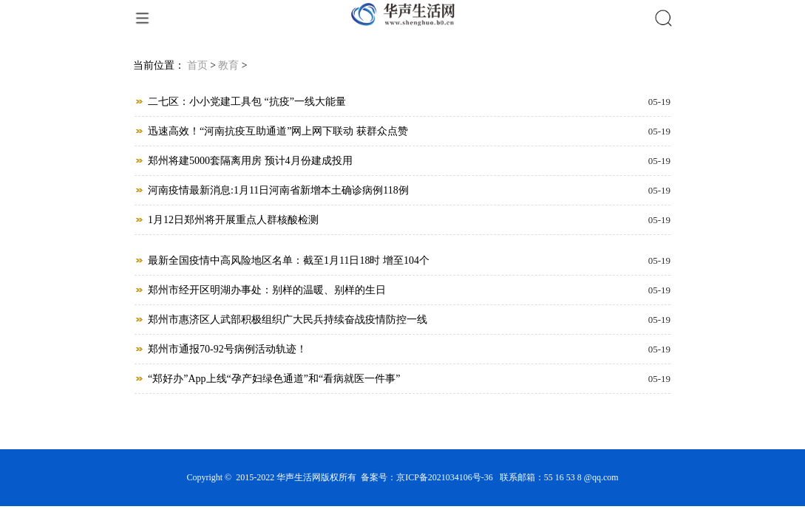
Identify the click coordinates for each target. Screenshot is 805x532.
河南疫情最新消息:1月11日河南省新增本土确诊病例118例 (278, 190)
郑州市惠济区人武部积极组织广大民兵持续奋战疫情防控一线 (288, 320)
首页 (197, 65)
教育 (228, 65)
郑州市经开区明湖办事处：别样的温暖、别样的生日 (267, 290)
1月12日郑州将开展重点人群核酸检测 (233, 220)
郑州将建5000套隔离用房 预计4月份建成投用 (250, 161)
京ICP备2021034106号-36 (445, 477)
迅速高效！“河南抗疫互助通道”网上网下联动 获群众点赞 (278, 131)
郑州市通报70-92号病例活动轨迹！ (227, 349)
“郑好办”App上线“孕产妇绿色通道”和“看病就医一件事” (274, 379)
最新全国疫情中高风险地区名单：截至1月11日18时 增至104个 (289, 260)
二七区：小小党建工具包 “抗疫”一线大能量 (247, 102)
